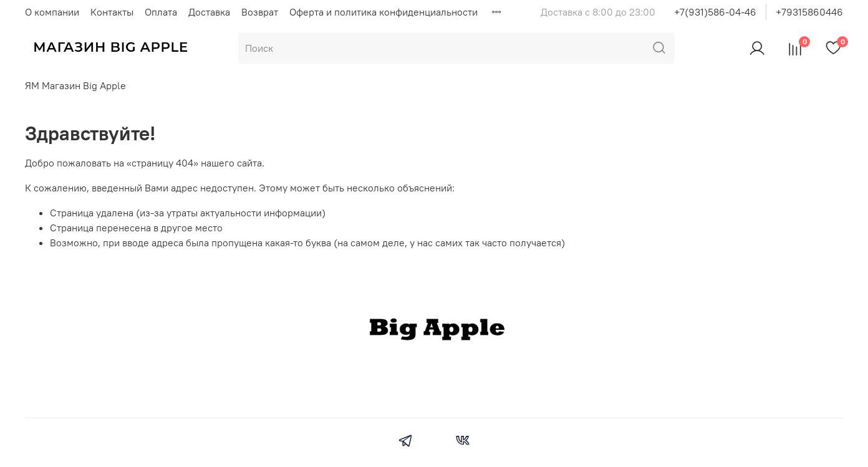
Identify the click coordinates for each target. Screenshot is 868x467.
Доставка (209, 12)
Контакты (112, 12)
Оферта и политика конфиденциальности (383, 12)
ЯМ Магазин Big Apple (75, 85)
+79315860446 (809, 12)
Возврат (260, 12)
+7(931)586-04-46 (715, 12)
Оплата (161, 12)
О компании (52, 12)
